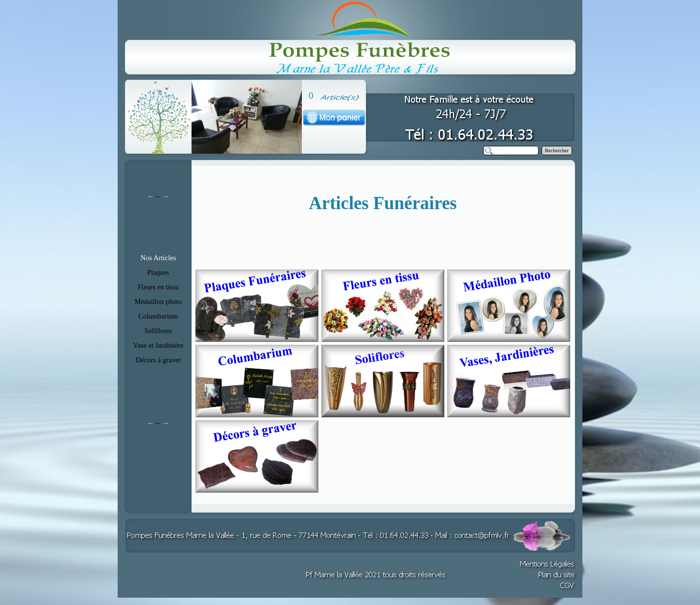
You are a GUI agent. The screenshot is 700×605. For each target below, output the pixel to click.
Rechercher (557, 151)
